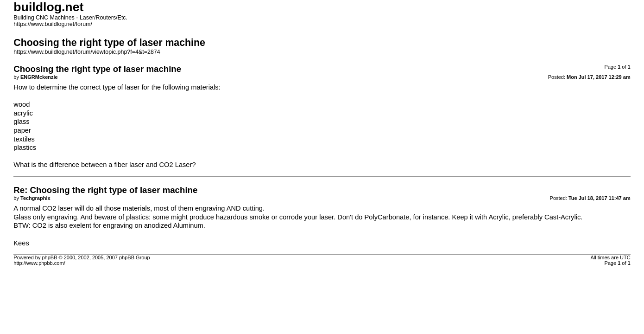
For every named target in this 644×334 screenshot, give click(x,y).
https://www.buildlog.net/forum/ (53, 24)
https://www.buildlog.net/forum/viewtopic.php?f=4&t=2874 (87, 52)
